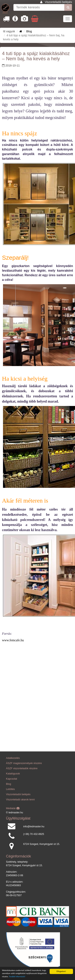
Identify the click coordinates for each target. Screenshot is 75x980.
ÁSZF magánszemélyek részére (24, 763)
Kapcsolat (11, 779)
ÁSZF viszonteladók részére (22, 768)
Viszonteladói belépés (58, 2)
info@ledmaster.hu (34, 827)
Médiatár (13, 808)
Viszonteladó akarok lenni (20, 800)
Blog (29, 31)
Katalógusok (13, 774)
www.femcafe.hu (13, 640)
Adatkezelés (13, 758)
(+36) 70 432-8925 (34, 834)
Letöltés (10, 789)
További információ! (17, 977)
